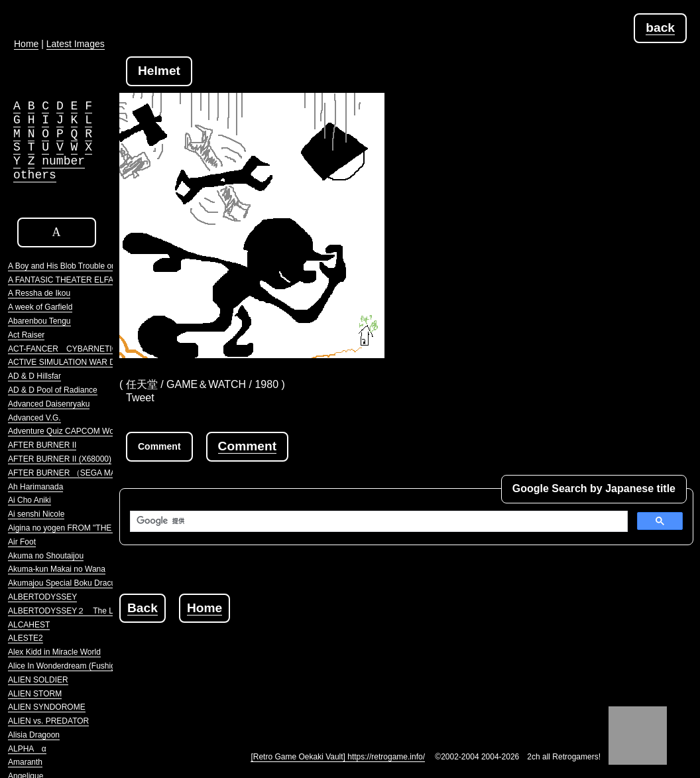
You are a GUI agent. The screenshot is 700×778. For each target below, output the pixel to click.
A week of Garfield (40, 307)
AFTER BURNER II (42, 445)
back (660, 28)
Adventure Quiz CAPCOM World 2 (69, 431)
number (63, 161)
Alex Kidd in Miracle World (54, 652)
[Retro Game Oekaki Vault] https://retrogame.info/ (338, 757)
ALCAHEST (29, 625)
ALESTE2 (26, 638)
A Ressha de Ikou (39, 293)
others (35, 175)
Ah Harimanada (35, 487)
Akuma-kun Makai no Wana (57, 569)
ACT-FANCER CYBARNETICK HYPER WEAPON (99, 349)
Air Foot (22, 542)
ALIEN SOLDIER (38, 680)
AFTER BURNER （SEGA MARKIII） (75, 473)
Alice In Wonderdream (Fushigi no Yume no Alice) (95, 666)
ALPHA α (27, 749)
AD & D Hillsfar (34, 376)
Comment (247, 446)
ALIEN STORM (35, 694)
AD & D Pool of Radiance (53, 390)
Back (143, 608)
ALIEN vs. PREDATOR (48, 721)
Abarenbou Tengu (39, 321)
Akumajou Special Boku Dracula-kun (73, 583)
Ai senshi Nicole (36, 514)
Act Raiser (26, 335)
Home (204, 608)
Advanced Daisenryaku (49, 404)
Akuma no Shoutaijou (46, 556)
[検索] (378, 521)
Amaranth (25, 762)
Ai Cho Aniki (29, 500)
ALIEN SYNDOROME (47, 707)
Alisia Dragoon (34, 735)
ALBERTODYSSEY (42, 597)
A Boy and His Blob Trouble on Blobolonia (82, 266)
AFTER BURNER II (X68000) (60, 459)
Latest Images (76, 44)
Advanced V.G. (34, 418)
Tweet (140, 398)
